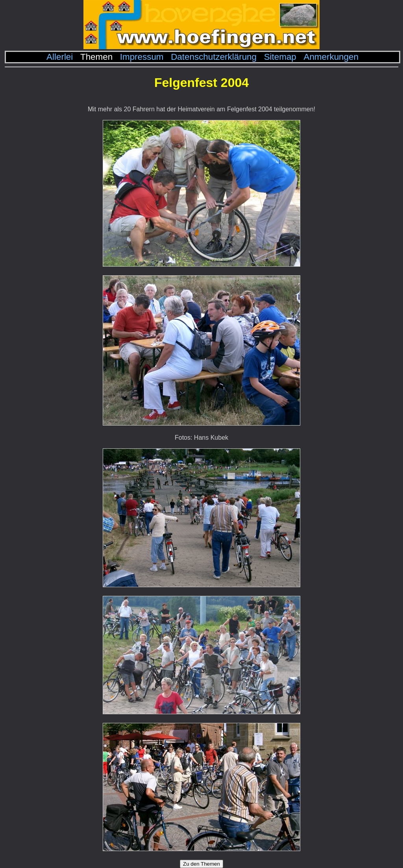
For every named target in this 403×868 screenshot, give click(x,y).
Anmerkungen (331, 57)
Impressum (142, 57)
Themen (96, 57)
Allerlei (60, 57)
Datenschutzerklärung (214, 57)
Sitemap (280, 57)
